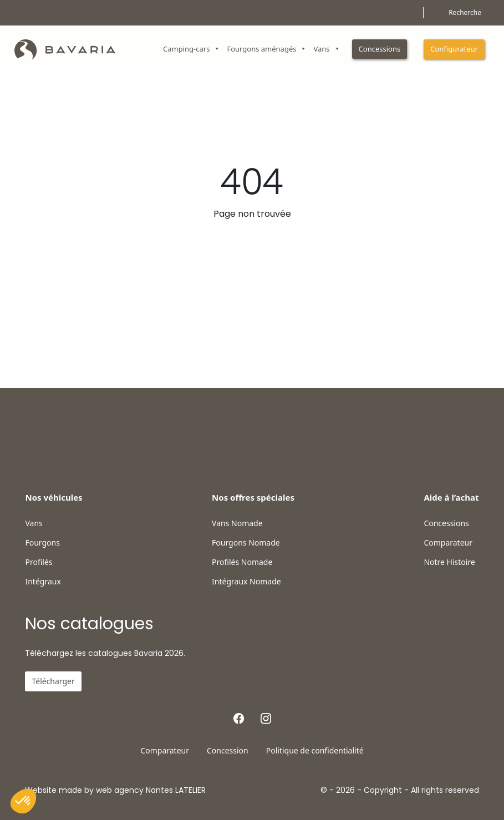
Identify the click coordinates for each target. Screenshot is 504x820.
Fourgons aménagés (267, 49)
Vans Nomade (237, 523)
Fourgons (42, 543)
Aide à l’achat (451, 497)
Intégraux (43, 582)
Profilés (39, 562)
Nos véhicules (54, 497)
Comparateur (448, 543)
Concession (228, 750)
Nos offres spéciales (253, 497)
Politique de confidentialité (315, 750)
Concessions (380, 49)
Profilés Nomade (242, 562)
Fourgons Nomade (246, 543)
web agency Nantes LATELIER (151, 790)
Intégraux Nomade (246, 582)
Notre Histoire (449, 562)
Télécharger (53, 681)
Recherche (465, 12)
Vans (327, 49)
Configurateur (454, 49)
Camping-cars (192, 49)
